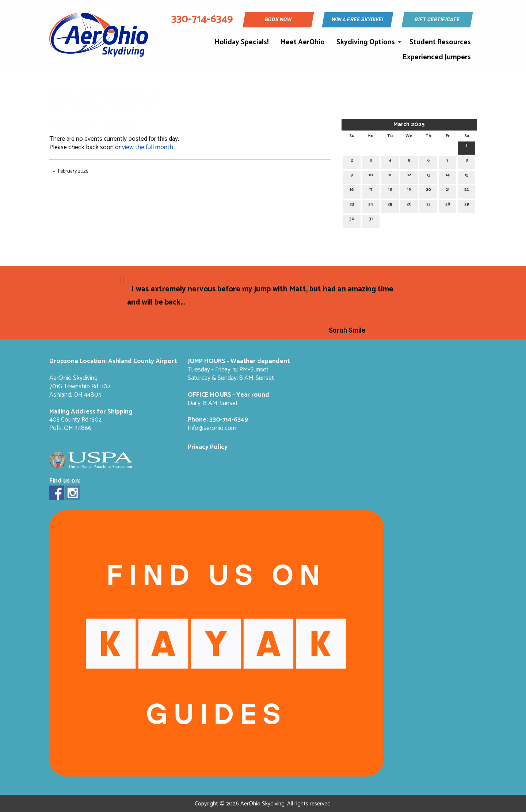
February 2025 (73, 171)
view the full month (148, 148)
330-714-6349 (229, 420)
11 (390, 176)
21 (447, 191)
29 (467, 205)
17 (371, 191)
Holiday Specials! (241, 42)
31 (371, 220)
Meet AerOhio (302, 42)
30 (352, 220)
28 (448, 205)
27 (428, 205)
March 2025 (409, 124)
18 (390, 191)
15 (467, 176)
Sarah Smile (347, 331)
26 (409, 205)
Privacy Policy (208, 447)
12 (409, 176)
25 (390, 205)
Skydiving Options (366, 42)
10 (371, 176)
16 (352, 191)
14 (448, 176)
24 (371, 205)
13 (428, 176)
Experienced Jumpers (437, 57)
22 (466, 191)
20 (428, 191)
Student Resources (440, 42)
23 (352, 205)
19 (409, 191)
